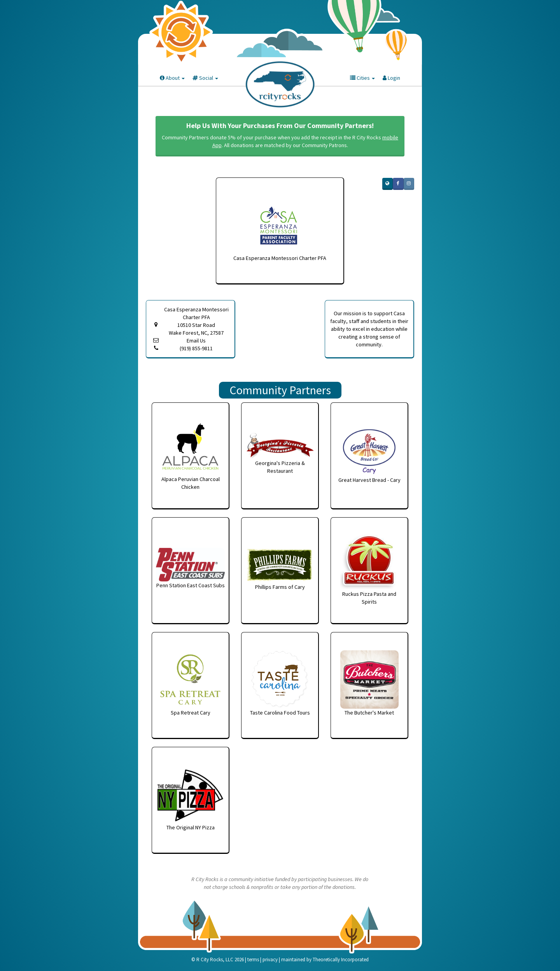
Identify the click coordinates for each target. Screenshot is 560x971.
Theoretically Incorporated (341, 960)
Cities (362, 78)
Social (205, 78)
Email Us (196, 341)
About (172, 78)
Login (391, 78)
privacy (270, 960)
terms (253, 960)
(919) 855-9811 (196, 348)
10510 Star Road (196, 329)
